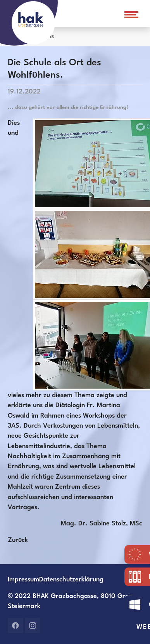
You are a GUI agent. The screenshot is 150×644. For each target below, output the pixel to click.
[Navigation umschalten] (130, 15)
